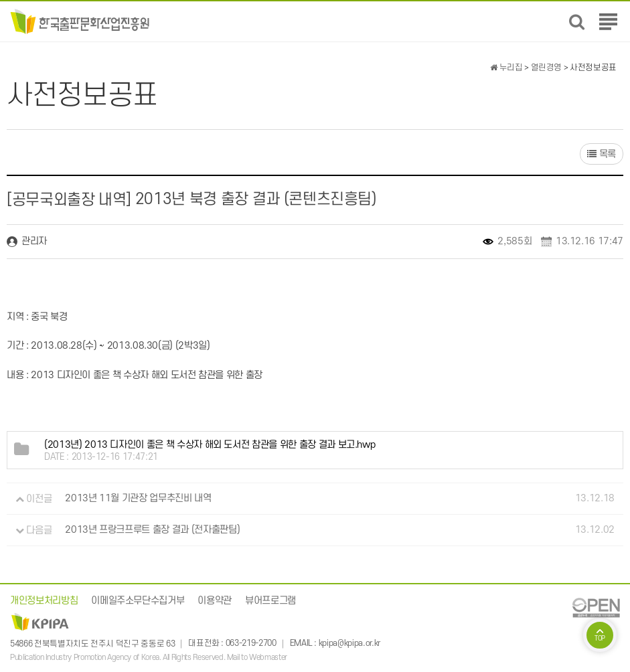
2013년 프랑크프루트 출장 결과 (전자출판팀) (152, 530)
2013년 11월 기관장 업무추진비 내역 (138, 499)
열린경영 (547, 68)
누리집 (506, 68)
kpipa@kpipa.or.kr (349, 644)
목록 (602, 154)
